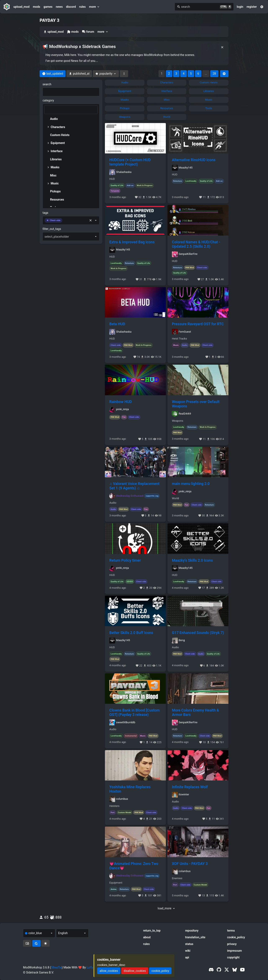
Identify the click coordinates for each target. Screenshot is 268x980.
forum (88, 32)
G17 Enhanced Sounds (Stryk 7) (198, 633)
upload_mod (21, 7)
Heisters (114, 806)
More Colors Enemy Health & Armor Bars (195, 712)
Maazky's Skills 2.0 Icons (192, 560)
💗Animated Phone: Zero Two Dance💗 (134, 866)
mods (37, 7)
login (240, 7)
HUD (112, 179)
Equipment (116, 883)
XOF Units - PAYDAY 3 (190, 864)
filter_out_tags (52, 229)
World (175, 498)
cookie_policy (236, 937)
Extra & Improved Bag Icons (132, 242)
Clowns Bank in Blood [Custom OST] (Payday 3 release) (134, 712)
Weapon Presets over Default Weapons (196, 404)
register (252, 7)
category (48, 100)
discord (71, 7)
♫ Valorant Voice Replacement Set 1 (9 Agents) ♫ (134, 486)
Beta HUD (117, 324)
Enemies (177, 878)
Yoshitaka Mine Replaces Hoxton (130, 789)
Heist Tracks (179, 339)
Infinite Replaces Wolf (190, 787)
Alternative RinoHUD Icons (194, 160)
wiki (188, 951)
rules (82, 7)
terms (231, 931)
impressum (235, 951)
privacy (232, 944)
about (147, 937)
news (59, 7)
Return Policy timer (125, 560)
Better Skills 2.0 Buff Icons (131, 633)
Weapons (178, 421)
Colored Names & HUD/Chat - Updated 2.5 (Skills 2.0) (196, 244)
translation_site (195, 937)
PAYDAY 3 (49, 20)
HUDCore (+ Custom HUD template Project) (130, 162)
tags (45, 213)
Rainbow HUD (120, 402)
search (47, 84)
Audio (113, 503)
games (48, 7)
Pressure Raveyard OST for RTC (198, 324)
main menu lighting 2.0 (191, 484)
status (189, 944)
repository (192, 931)
